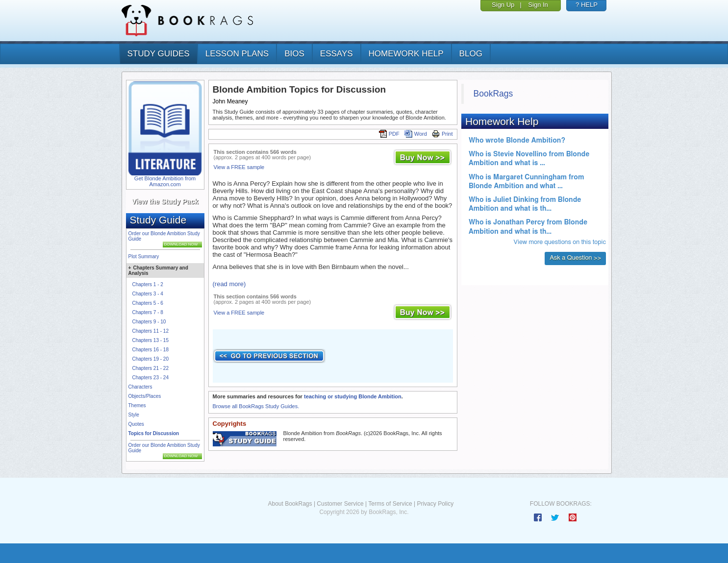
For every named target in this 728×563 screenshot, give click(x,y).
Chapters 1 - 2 (148, 284)
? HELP (587, 5)
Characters (140, 387)
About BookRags (290, 504)
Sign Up (503, 5)
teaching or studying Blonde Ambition (353, 396)
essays (337, 54)
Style (134, 415)
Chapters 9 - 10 (149, 322)
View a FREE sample (239, 167)
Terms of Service (390, 504)
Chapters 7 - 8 (148, 312)
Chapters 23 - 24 (151, 378)
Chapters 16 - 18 (151, 350)
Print (442, 134)
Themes (137, 405)
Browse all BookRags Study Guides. (256, 406)
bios (294, 54)
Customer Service (340, 504)
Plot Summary (144, 257)
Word (416, 134)
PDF (389, 134)
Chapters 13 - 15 (151, 340)
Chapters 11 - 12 (151, 331)
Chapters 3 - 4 (148, 294)
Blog (471, 54)
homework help (406, 54)
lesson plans (237, 54)
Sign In (538, 5)
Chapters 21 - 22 (151, 368)
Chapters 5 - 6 (148, 303)
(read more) (229, 284)
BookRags (493, 94)
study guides (159, 54)
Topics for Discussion (154, 433)
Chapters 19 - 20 (151, 359)
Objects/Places (145, 396)
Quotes (136, 424)
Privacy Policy (435, 504)
